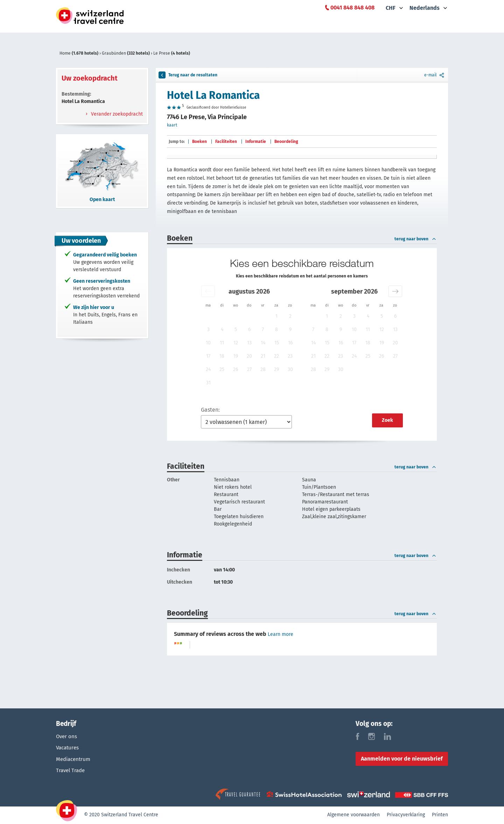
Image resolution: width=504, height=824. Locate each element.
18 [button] (222, 356)
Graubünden (126, 53)
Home (79, 53)
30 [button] (290, 369)
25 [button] (222, 369)
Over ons (67, 736)
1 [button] (276, 316)
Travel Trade (72, 772)
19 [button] (236, 356)
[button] (208, 291)
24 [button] (208, 369)
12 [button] (236, 343)
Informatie (256, 142)
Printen (440, 815)
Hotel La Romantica (213, 95)
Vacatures (68, 748)
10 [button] (208, 343)
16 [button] (290, 343)
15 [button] (277, 343)
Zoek (387, 420)
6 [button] (249, 329)
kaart (172, 125)
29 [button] (276, 369)
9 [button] (290, 329)
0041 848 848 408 (352, 8)
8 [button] (276, 329)
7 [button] (263, 329)
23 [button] (290, 356)
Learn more (281, 634)
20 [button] (249, 356)
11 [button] (222, 343)
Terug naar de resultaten (188, 75)
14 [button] (263, 343)
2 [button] (290, 316)
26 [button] (236, 369)
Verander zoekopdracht (116, 114)
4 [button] (222, 329)
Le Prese (172, 53)
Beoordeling (286, 142)
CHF (391, 8)
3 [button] (208, 329)
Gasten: (210, 410)
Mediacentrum (75, 760)
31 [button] (208, 383)
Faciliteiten (226, 142)
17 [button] (208, 356)
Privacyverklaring (406, 815)
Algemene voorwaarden (353, 815)
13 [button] (249, 343)
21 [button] (263, 356)
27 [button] (249, 369)
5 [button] (236, 329)
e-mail (435, 75)
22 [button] (276, 356)
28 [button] (263, 369)
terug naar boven (416, 239)
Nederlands (425, 8)
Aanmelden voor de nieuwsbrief (402, 759)
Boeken (199, 142)
